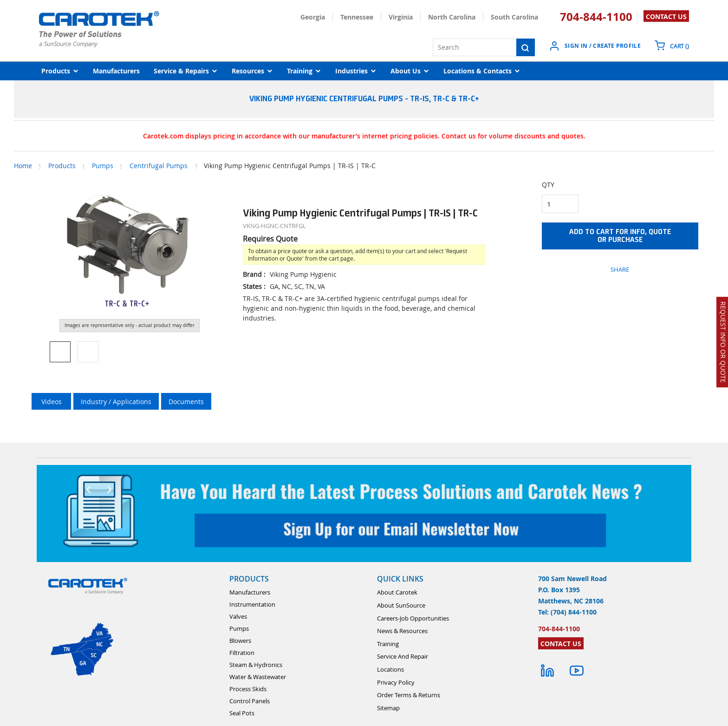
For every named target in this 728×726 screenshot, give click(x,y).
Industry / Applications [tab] (116, 402)
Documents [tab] (186, 402)
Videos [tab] (52, 402)
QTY (548, 185)
